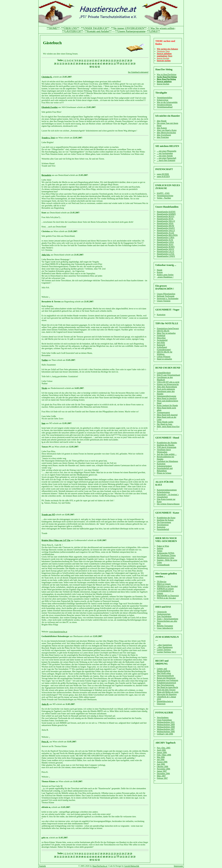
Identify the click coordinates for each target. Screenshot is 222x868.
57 (129, 64)
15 (93, 60)
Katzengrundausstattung (167, 490)
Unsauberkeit (162, 497)
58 (132, 64)
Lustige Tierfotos (164, 650)
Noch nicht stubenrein (166, 389)
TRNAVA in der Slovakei (167, 586)
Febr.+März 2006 (164, 755)
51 (112, 64)
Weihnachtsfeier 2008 (166, 727)
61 (93, 67)
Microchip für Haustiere (167, 694)
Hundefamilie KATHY (166, 212)
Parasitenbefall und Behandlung (165, 470)
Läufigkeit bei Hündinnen (167, 461)
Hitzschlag (161, 338)
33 (63, 64)
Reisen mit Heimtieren (166, 678)
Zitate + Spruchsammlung (167, 619)
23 (115, 60)
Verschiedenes (163, 718)
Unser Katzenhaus (164, 720)
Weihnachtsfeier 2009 (166, 725)
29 (131, 60)
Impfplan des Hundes (166, 445)
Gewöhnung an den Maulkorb (165, 379)
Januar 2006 (162, 752)
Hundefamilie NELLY (166, 221)
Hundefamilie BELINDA (167, 235)
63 (99, 67)
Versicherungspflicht (165, 676)
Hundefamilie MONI (165, 226)
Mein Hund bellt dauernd (167, 415)
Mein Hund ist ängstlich (167, 398)
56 (126, 64)
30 (55, 64)
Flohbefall (161, 336)
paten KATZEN (163, 177)
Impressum (178, 866)
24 (118, 60)
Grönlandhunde (163, 565)
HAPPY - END (163, 193)
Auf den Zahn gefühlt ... (167, 454)
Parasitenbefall (163, 529)
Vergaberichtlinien (164, 105)
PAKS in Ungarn (164, 584)
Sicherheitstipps (163, 492)
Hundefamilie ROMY (166, 247)
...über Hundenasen (165, 647)
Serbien (160, 548)
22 (112, 60)
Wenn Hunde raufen (165, 422)
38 (77, 64)
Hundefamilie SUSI (165, 240)
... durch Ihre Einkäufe (166, 160)
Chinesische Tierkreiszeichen (164, 613)
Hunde (160, 270)
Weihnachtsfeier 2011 (166, 722)
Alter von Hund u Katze (167, 130)
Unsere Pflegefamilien (166, 294)
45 (96, 64)
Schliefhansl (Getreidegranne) (164, 348)
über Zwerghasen (164, 135)
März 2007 (161, 776)
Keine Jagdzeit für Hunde (167, 405)
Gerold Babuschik (132, 866)
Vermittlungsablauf (165, 107)
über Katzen (162, 128)
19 (104, 60)
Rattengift (161, 345)
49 (107, 64)
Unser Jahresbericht (165, 628)
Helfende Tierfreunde (166, 296)
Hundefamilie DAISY (166, 228)
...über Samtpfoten (164, 645)
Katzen (160, 272)
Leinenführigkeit (164, 373)
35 (69, 64)
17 (98, 60)
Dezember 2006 (163, 774)
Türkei (160, 551)
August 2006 (162, 762)
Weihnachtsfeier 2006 (166, 732)
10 (80, 60)
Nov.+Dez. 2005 (164, 748)
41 (85, 64)
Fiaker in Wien (163, 546)
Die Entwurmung (164, 522)
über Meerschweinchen (166, 133)
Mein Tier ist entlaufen (166, 333)
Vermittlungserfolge (165, 196)
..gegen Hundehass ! (165, 277)
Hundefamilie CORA (166, 238)
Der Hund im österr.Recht (167, 687)
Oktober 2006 (162, 767)
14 (90, 60)
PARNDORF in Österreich (168, 596)
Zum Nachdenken (164, 616)
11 (82, 60)
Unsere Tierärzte (164, 301)
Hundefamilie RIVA (165, 219)
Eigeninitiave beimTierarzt (168, 329)
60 (91, 67)
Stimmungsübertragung (166, 396)
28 (128, 60)
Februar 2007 (162, 778)
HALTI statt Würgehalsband (168, 375)
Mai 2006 (161, 757)
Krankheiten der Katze (166, 518)
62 (96, 67)
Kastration (161, 315)
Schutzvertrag (163, 100)
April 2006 (161, 750)
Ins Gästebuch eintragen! (138, 72)
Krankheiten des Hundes (167, 443)
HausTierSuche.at (100, 866)
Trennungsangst (163, 412)
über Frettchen (163, 137)
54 (121, 64)
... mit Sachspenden (165, 153)
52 (115, 64)
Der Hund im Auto (164, 424)
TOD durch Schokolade (167, 447)
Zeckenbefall (162, 340)
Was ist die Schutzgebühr (167, 102)
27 (126, 60)
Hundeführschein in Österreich (165, 703)
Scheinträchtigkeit (164, 466)
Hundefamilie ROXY (166, 216)
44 (93, 64)
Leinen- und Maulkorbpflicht (164, 670)
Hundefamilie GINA (165, 242)
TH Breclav (162, 582)
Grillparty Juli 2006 (165, 734)
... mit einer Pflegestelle (167, 151)
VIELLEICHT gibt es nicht (168, 382)
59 (134, 64)
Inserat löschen (163, 84)
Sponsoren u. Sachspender (168, 299)
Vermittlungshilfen (164, 98)
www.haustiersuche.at (58, 632)
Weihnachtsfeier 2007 (166, 729)
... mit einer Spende (165, 156)
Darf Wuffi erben (164, 673)
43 (90, 64)
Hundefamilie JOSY (165, 245)
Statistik (42, 866)
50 (109, 64)
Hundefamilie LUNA (166, 254)
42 (88, 64)
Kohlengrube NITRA (166, 553)
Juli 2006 (161, 760)
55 (124, 64)
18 (101, 60)
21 (109, 60)
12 (85, 60)
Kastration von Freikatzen (167, 680)
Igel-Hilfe (161, 343)
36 (71, 64)
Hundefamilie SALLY (166, 230)
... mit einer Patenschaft (166, 158)
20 (107, 60)
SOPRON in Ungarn (165, 589)
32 (61, 64)
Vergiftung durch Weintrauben (164, 451)
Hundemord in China (165, 558)
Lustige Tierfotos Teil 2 (166, 652)
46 (98, 64)
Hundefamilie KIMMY (166, 214)
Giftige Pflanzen (164, 357)
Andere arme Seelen (165, 275)
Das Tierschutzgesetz (166, 685)
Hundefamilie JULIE (165, 233)
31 (58, 64)
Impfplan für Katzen (165, 520)
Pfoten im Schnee (164, 473)
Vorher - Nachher (164, 198)
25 (120, 60)
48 (104, 64)
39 (80, 64)
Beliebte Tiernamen (165, 626)
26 (123, 60)
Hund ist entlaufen (164, 359)
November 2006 (163, 769)
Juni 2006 (161, 764)
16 (96, 60)
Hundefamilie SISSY (166, 249)
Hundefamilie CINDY (166, 256)
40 (82, 64)
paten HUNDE (163, 174)
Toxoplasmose (163, 525)
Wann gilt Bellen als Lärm (168, 692)
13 (88, 60)
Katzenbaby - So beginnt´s (168, 495)
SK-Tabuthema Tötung (166, 555)
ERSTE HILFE (163, 331)
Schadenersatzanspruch (166, 683)
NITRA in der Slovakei (166, 598)
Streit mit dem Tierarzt (166, 690)
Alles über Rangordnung (167, 387)
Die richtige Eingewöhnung (168, 504)
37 (74, 64)
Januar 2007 (162, 771)
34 (66, 64)
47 (101, 64)
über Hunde (162, 121)
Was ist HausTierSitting (167, 75)
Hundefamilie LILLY (166, 252)
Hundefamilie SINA (165, 223)
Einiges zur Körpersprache (168, 384)
